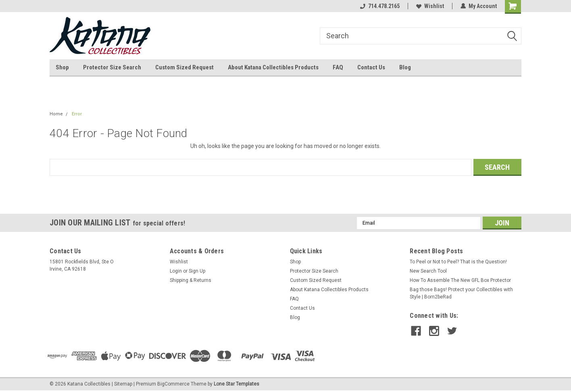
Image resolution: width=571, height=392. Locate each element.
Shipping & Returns (191, 280)
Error (77, 114)
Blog (405, 67)
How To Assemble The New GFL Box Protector (460, 280)
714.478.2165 (380, 6)
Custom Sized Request (184, 67)
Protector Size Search (112, 67)
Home (56, 114)
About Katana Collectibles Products (273, 67)
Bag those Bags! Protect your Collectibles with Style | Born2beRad (461, 293)
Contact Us (371, 67)
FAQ (338, 67)
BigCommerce (173, 384)
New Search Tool (428, 271)
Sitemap (123, 384)
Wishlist (430, 6)
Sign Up (197, 271)
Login (176, 271)
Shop (62, 67)
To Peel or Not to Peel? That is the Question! (458, 262)
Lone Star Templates (237, 384)
